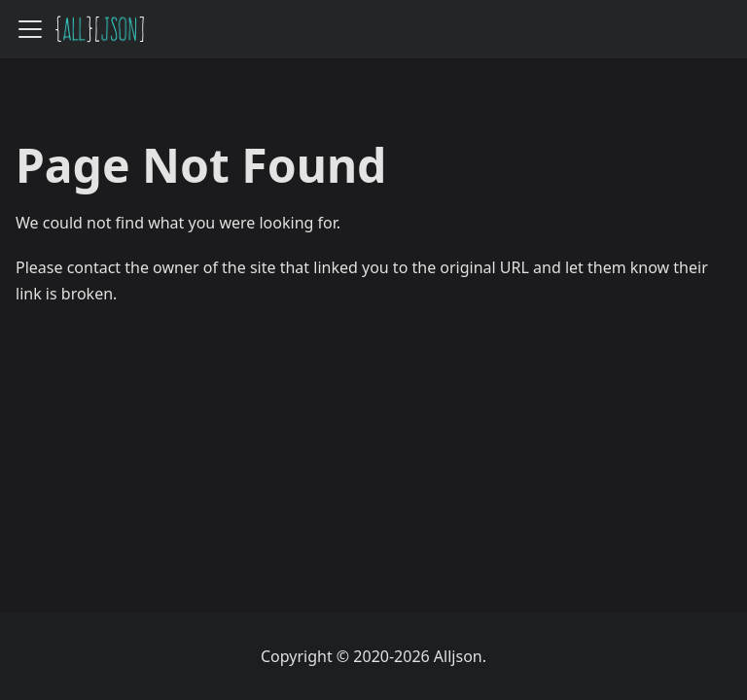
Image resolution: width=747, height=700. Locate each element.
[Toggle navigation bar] (30, 29)
